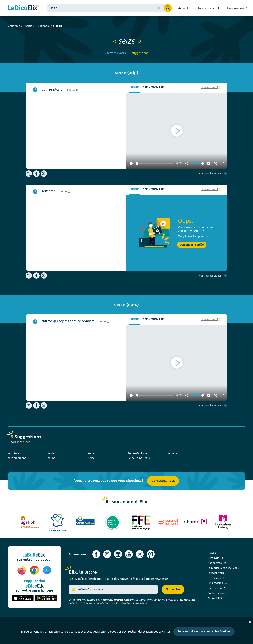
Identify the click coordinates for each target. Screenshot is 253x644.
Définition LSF (153, 88)
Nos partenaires (217, 563)
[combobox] (109, 8)
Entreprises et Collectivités (223, 568)
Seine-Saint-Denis (139, 458)
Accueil (29, 26)
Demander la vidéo (192, 245)
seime (52, 458)
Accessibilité (215, 598)
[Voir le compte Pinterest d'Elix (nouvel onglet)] (151, 554)
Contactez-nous (163, 481)
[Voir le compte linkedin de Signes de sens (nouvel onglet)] (118, 554)
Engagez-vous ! (216, 573)
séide (51, 453)
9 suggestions (139, 53)
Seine (91, 458)
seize (59, 26)
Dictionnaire (45, 26)
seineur (172, 453)
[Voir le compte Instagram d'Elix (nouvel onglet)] (107, 554)
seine (91, 453)
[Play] (132, 163)
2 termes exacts (115, 53)
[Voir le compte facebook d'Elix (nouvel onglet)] (96, 554)
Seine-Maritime (137, 453)
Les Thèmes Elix (217, 578)
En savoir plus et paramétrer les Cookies (204, 632)
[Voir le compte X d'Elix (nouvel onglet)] (140, 554)
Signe (135, 88)
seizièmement (17, 458)
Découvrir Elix (216, 558)
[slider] (154, 163)
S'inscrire (173, 590)
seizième (14, 453)
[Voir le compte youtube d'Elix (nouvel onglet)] (129, 554)
